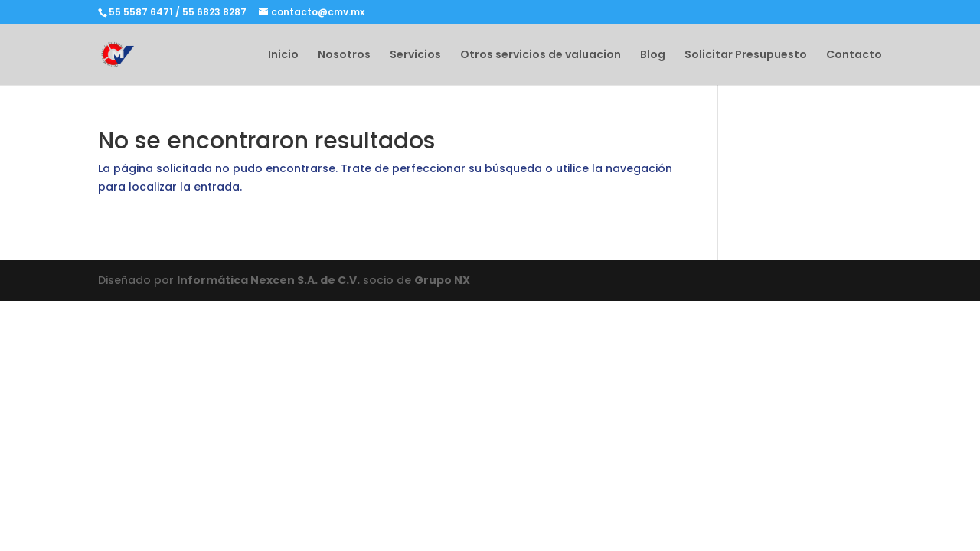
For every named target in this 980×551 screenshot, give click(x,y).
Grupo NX (442, 280)
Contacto (854, 55)
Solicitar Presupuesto (746, 55)
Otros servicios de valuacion (541, 55)
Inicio (283, 55)
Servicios (415, 55)
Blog (653, 55)
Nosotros (344, 55)
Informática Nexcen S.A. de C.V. (268, 280)
